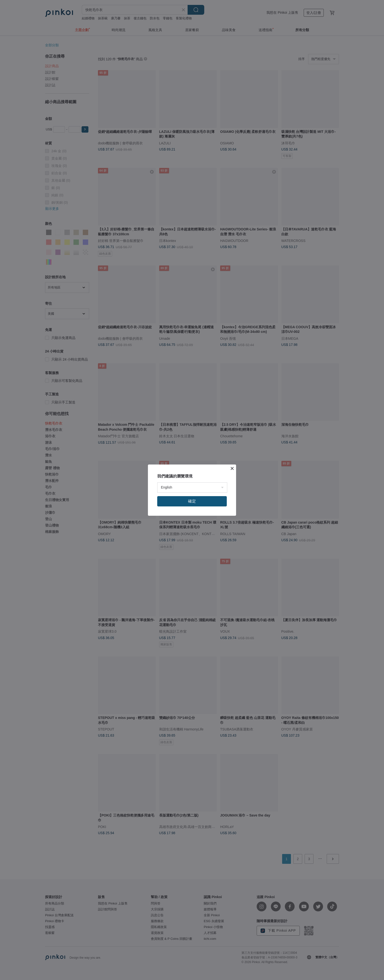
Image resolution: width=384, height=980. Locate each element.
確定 (192, 501)
